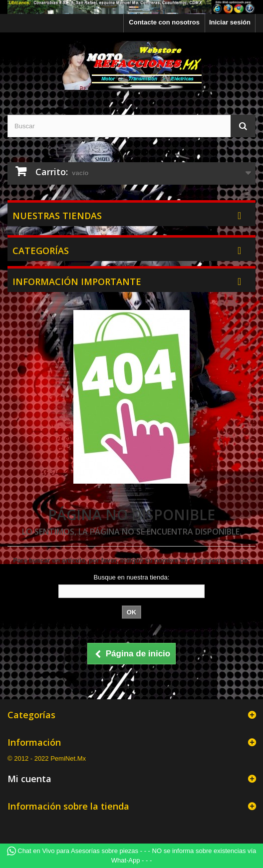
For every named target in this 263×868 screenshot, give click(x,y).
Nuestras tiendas (57, 216)
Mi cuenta (29, 779)
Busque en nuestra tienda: (132, 577)
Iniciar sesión (230, 22)
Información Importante (77, 282)
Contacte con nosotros (164, 22)
